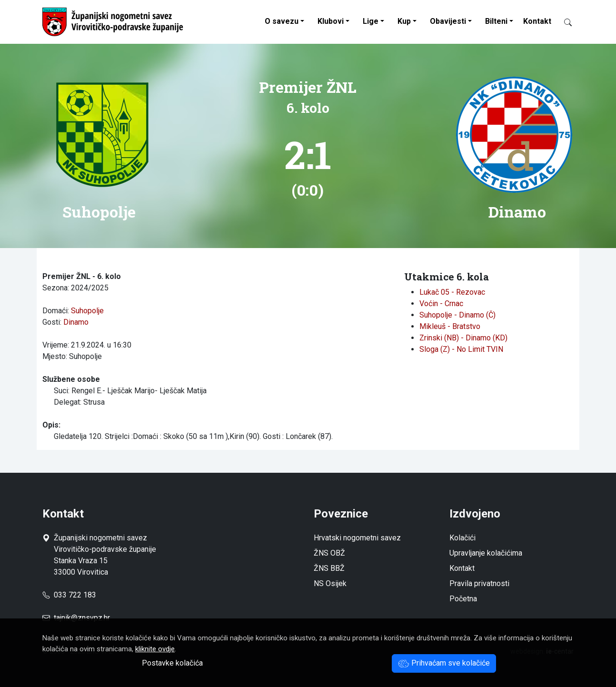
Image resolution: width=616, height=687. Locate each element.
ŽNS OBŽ (329, 553)
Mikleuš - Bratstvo (450, 326)
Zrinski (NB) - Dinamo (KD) (463, 338)
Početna (463, 599)
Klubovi (331, 21)
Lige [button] (371, 21)
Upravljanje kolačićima (486, 553)
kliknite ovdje (155, 649)
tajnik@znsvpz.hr (82, 618)
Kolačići (462, 538)
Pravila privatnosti (479, 583)
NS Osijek (330, 583)
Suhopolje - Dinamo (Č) (457, 315)
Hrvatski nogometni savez (357, 538)
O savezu (282, 21)
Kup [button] (404, 21)
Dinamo (76, 322)
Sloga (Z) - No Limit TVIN (461, 349)
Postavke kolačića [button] (172, 663)
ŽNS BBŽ (329, 568)
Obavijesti (448, 21)
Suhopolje (87, 311)
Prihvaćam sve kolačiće (444, 663)
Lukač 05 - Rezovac (452, 292)
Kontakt (537, 21)
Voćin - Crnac (441, 304)
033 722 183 (69, 595)
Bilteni (496, 21)
